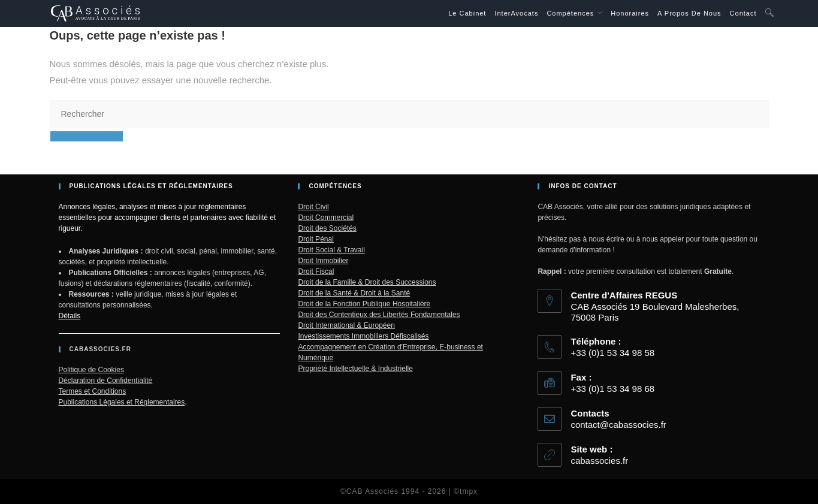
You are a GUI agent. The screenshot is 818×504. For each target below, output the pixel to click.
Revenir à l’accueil (87, 136)
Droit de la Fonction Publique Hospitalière (364, 304)
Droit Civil (313, 207)
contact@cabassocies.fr (618, 425)
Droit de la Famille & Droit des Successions (367, 282)
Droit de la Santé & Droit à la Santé (354, 293)
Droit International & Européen (346, 325)
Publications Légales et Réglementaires (122, 402)
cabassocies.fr (599, 461)
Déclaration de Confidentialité (106, 381)
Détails (70, 316)
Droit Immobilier (323, 261)
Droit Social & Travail (331, 250)
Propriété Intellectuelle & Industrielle (355, 369)
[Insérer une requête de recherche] (409, 114)
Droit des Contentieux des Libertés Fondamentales (379, 315)
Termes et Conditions (93, 391)
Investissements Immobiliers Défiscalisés (363, 336)
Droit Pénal (316, 239)
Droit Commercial (326, 218)
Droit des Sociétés (327, 228)
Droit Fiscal (316, 271)
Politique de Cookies (91, 370)
